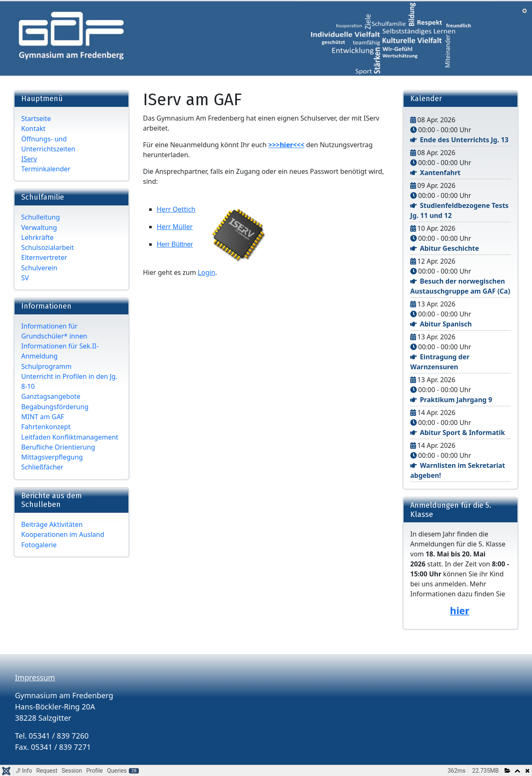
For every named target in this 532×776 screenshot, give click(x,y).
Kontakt (33, 129)
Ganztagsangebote (51, 396)
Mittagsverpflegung (52, 457)
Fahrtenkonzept (46, 427)
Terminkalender (46, 169)
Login (207, 272)
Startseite (36, 119)
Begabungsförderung (55, 407)
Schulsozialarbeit (48, 247)
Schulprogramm (46, 366)
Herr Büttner (175, 244)
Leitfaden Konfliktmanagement (70, 437)
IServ (29, 159)
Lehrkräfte (37, 237)
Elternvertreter (44, 257)
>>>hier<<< (287, 145)
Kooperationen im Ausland (63, 534)
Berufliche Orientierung (58, 447)
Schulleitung (41, 217)
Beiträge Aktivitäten (52, 524)
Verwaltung (39, 227)
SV (25, 278)
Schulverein (39, 268)
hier (460, 611)
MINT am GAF (43, 417)
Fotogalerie (39, 545)
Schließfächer (42, 467)
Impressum (35, 677)
